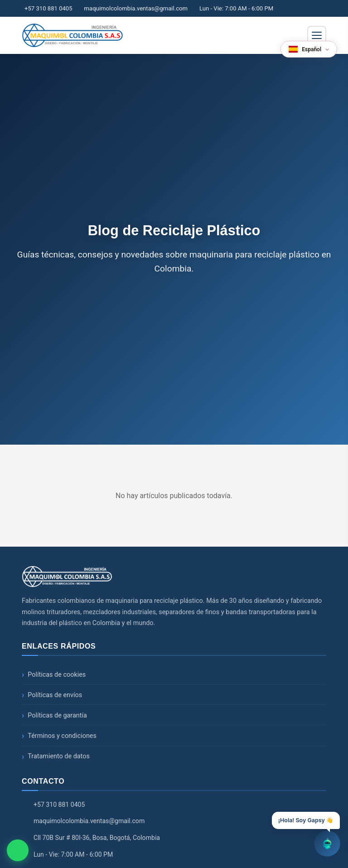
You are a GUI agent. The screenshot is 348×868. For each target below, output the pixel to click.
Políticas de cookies (57, 675)
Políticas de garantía (57, 715)
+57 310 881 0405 (48, 8)
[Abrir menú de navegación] (317, 35)
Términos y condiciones (62, 736)
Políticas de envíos (55, 695)
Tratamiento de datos (59, 756)
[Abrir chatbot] (327, 844)
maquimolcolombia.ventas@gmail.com (136, 8)
